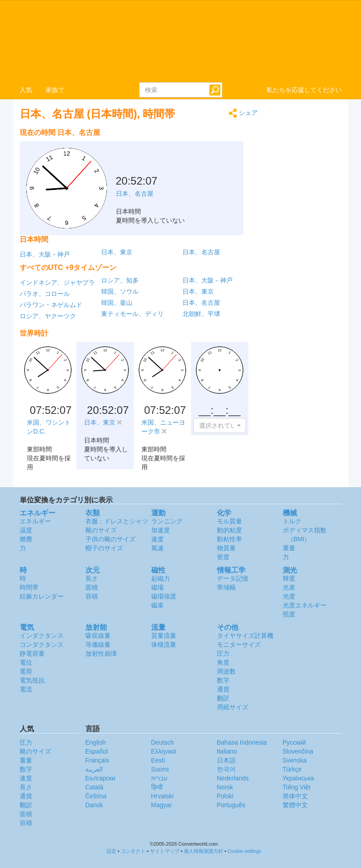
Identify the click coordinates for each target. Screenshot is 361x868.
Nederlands (233, 778)
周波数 (226, 671)
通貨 (223, 689)
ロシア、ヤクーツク (48, 316)
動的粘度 (229, 530)
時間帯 (29, 587)
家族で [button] (55, 90)
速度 (157, 539)
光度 (289, 596)
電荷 (26, 671)
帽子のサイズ (104, 548)
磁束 (157, 605)
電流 (26, 689)
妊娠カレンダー (42, 596)
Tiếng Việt (297, 787)
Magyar (162, 805)
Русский (294, 742)
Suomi (160, 769)
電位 (26, 662)
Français (98, 760)
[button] (220, 426)
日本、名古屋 (201, 252)
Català (94, 787)
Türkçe (292, 769)
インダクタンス (42, 636)
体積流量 (164, 645)
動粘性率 (229, 539)
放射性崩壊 (101, 653)
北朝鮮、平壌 (201, 314)
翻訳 (223, 698)
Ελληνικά (164, 751)
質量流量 (164, 636)
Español (97, 751)
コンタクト (133, 851)
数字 (223, 680)
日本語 (226, 760)
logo (180, 41)
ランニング (167, 521)
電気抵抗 (32, 680)
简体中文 (295, 796)
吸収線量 (98, 636)
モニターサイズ (239, 645)
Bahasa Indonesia (242, 742)
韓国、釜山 (117, 303)
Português (231, 805)
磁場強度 (164, 596)
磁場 (157, 587)
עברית (159, 778)
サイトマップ (165, 851)
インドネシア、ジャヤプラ (57, 282)
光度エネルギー (305, 605)
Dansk (94, 805)
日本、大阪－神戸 (45, 254)
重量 (289, 548)
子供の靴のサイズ (110, 539)
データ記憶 (233, 578)
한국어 (226, 769)
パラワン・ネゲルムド (51, 305)
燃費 (26, 539)
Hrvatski (163, 796)
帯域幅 (226, 587)
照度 (289, 614)
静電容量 (32, 653)
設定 (111, 851)
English (96, 742)
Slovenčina (298, 751)
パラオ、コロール (45, 294)
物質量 (226, 548)
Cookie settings (244, 851)
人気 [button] (26, 90)
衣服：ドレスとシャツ (117, 521)
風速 (157, 548)
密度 (223, 557)
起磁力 (161, 578)
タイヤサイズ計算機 (245, 636)
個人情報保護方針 (204, 851)
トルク (292, 521)
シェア (243, 113)
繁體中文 (295, 805)
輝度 (289, 578)
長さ (92, 578)
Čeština (96, 796)
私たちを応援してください (304, 90)
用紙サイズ (233, 707)
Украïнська (298, 778)
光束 (289, 587)
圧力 (223, 653)
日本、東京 (117, 252)
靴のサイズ (101, 530)
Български (100, 778)
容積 (92, 596)
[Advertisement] (202, 147)
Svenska (295, 760)
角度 (223, 662)
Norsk (225, 787)
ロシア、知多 (120, 280)
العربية (94, 769)
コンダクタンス (42, 645)
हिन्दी (157, 787)
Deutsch (163, 742)
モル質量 (229, 521)
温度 (26, 530)
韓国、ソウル (120, 291)
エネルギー (35, 521)
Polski (225, 796)
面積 (92, 587)
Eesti (158, 760)
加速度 (161, 530)
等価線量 (98, 645)
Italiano (227, 751)
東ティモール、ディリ (132, 314)
